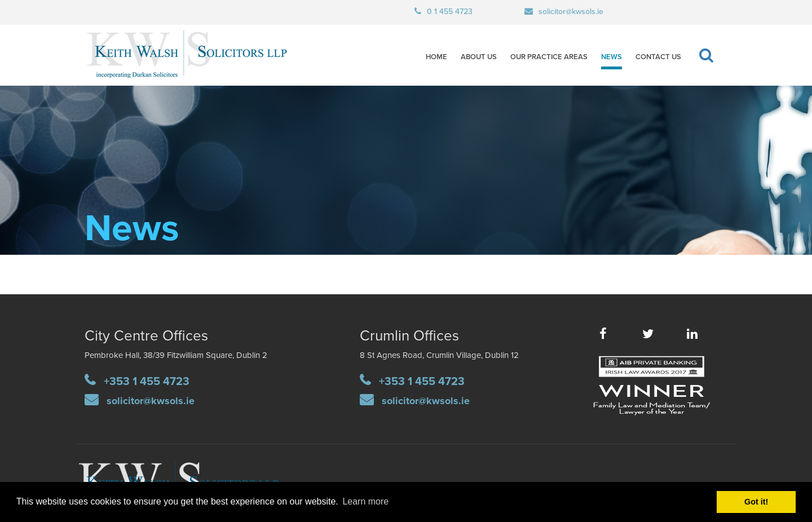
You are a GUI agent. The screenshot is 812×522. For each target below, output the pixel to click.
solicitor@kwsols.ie (571, 12)
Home (436, 57)
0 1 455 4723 (450, 12)
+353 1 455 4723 (147, 382)
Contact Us (658, 57)
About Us (479, 57)
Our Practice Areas (549, 57)
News (612, 57)
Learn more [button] (365, 501)
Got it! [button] (756, 502)
